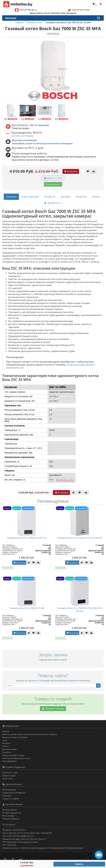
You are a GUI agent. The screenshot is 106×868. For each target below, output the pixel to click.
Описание (11, 197)
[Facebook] (13, 859)
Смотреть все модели (23, 136)
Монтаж (6, 731)
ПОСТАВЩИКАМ (9, 761)
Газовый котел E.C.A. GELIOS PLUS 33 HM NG (80, 538)
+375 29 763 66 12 (28, 10)
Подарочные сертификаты (14, 793)
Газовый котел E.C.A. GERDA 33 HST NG (26, 538)
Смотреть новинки (53, 709)
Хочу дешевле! (53, 184)
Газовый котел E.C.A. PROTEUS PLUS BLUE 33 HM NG (80, 610)
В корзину (71, 171)
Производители (9, 790)
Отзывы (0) (50, 197)
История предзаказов (12, 813)
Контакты (6, 743)
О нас (5, 740)
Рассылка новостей (11, 819)
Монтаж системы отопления (15, 737)
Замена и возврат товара (13, 755)
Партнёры (7, 796)
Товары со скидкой (11, 799)
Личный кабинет (10, 810)
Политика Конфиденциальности (16, 758)
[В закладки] (88, 171)
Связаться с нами (10, 773)
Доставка (66, 197)
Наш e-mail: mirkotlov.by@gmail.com (18, 836)
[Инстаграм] (6, 859)
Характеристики (30, 197)
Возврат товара (9, 776)
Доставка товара (10, 749)
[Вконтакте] (21, 859)
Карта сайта (7, 779)
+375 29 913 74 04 (81, 10)
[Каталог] (98, 18)
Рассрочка (81, 197)
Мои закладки (8, 816)
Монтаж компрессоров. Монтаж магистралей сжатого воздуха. (30, 734)
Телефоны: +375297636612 (14, 830)
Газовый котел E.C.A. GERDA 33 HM (27, 608)
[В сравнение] (94, 171)
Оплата (96, 197)
